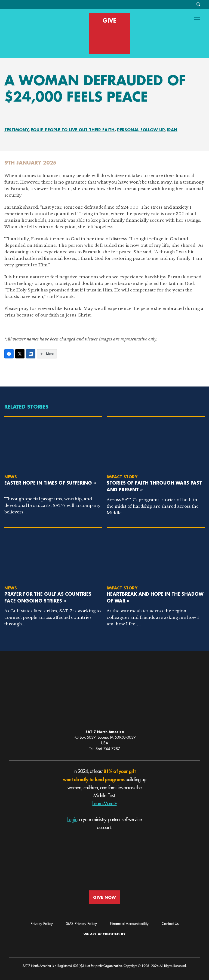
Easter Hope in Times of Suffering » (50, 483)
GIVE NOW (104, 897)
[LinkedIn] (31, 354)
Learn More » (104, 804)
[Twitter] (20, 354)
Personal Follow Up (141, 130)
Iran (172, 130)
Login (72, 820)
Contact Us (170, 924)
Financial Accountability (129, 924)
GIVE (109, 20)
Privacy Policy (42, 924)
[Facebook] (9, 354)
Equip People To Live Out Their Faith (73, 130)
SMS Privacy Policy (81, 924)
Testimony (16, 130)
